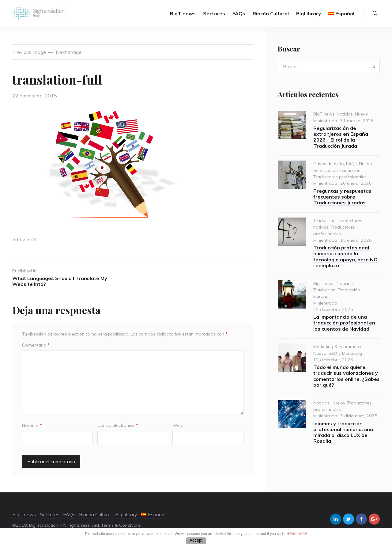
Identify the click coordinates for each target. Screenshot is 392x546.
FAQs (239, 14)
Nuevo (362, 114)
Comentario (36, 345)
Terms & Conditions (121, 525)
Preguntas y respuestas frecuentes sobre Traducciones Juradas (342, 197)
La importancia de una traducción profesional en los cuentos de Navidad (344, 323)
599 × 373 (24, 240)
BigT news (183, 14)
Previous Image (29, 52)
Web (177, 426)
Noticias (345, 114)
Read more (297, 533)
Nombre (32, 426)
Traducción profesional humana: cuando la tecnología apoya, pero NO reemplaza (345, 257)
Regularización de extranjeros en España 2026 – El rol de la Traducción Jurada (341, 137)
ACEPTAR (196, 541)
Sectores (214, 14)
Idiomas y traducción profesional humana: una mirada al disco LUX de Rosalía (343, 432)
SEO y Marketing (345, 353)
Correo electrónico (118, 426)
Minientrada (325, 121)
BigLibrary (309, 14)
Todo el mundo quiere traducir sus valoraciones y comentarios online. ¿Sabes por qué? (347, 376)
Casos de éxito (329, 164)
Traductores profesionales (340, 177)
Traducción (324, 221)
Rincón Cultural (271, 14)
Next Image (69, 52)
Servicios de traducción (337, 170)
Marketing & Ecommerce (338, 347)
